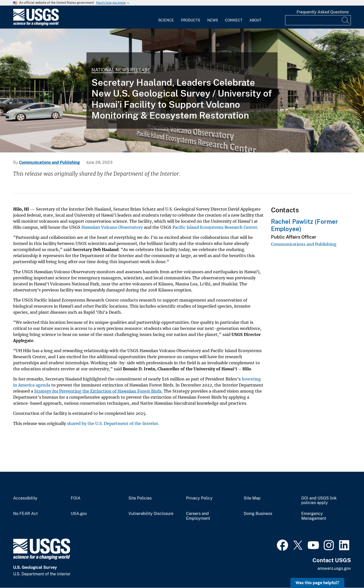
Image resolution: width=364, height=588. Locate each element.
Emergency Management (314, 516)
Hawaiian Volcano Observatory (112, 227)
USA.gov (79, 514)
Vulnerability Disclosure (151, 514)
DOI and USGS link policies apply (319, 501)
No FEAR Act (25, 514)
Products (190, 20)
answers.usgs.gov (334, 568)
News (213, 20)
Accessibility (25, 498)
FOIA (76, 498)
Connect (234, 20)
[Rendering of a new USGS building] (182, 91)
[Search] (346, 20)
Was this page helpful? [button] (317, 583)
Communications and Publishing (49, 162)
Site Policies (140, 498)
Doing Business (258, 514)
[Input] (318, 20)
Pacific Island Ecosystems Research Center (215, 227)
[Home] (36, 24)
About (255, 20)
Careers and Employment (198, 516)
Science (166, 20)
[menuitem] (166, 17)
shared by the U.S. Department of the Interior (112, 423)
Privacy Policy (199, 498)
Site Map (252, 498)
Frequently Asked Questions (323, 12)
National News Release (121, 70)
